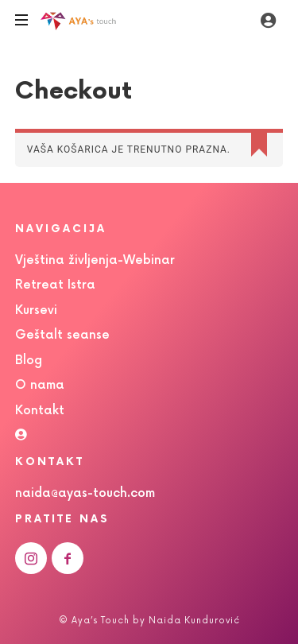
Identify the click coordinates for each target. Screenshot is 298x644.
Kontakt (40, 411)
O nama (40, 385)
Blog (29, 361)
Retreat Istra (55, 285)
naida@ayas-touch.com (85, 493)
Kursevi (36, 310)
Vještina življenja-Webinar (95, 260)
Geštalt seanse (62, 335)
